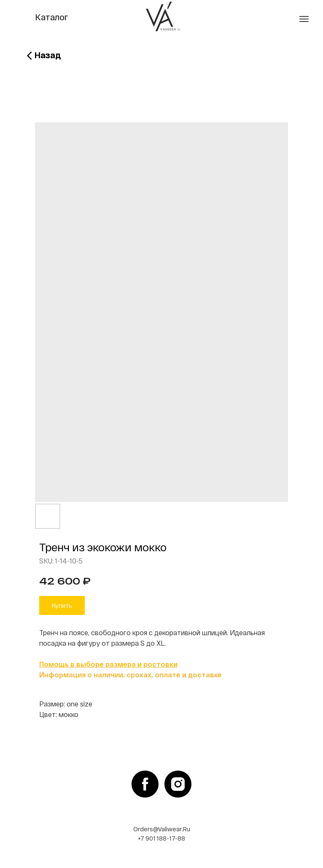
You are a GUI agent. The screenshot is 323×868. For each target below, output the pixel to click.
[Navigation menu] (304, 19)
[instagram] (178, 784)
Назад (47, 55)
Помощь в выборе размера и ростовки (108, 664)
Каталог (51, 17)
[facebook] (145, 784)
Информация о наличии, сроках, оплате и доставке (131, 675)
